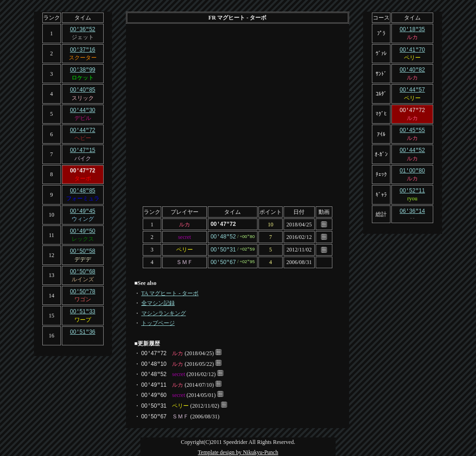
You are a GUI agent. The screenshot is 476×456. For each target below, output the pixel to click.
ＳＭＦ (185, 261)
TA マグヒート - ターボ (170, 291)
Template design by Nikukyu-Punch (238, 450)
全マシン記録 (158, 301)
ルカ (185, 224)
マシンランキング (164, 311)
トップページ (158, 321)
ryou (412, 194)
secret (185, 236)
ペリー (185, 249)
